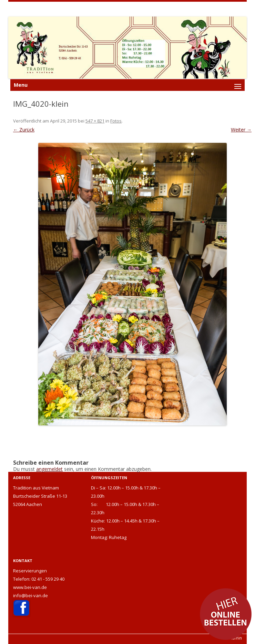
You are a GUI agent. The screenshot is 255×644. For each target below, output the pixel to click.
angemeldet (49, 469)
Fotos (116, 121)
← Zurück (24, 130)
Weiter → (241, 130)
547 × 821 (95, 121)
